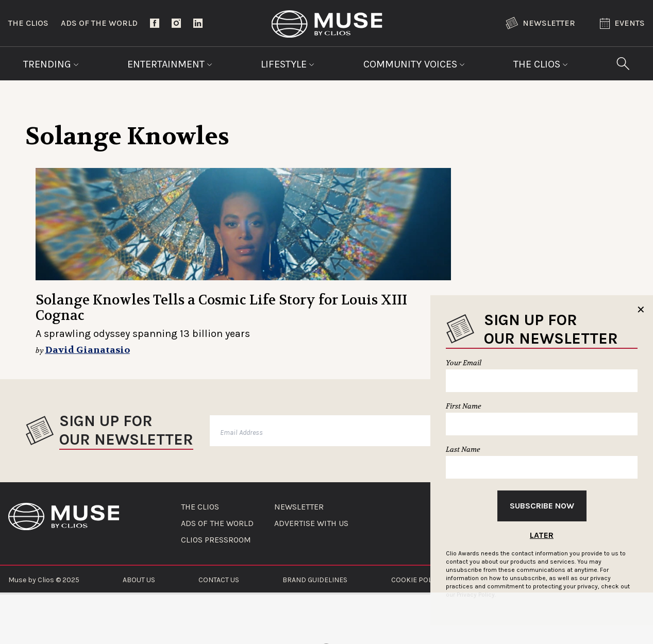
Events (622, 23)
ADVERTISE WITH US (311, 523)
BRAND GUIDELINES (315, 580)
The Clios (28, 23)
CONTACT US (219, 580)
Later (542, 535)
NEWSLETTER (299, 507)
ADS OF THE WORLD (217, 523)
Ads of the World (99, 23)
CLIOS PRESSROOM (216, 540)
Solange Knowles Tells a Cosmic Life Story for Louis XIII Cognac (221, 308)
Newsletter (540, 23)
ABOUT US (139, 580)
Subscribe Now (542, 506)
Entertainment (170, 64)
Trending (51, 64)
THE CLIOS (200, 507)
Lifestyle (288, 64)
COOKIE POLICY (417, 580)
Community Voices (414, 64)
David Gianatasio (88, 350)
